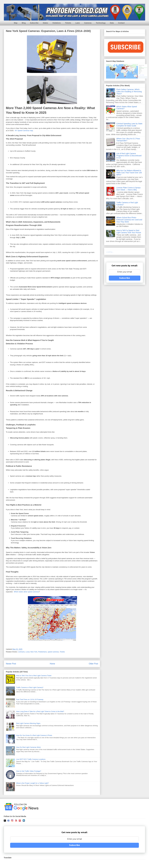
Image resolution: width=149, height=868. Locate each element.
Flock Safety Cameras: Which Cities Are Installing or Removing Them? (129, 92)
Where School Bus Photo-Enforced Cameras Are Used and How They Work (129, 220)
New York (34, 652)
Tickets (68, 23)
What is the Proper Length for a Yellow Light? (32, 783)
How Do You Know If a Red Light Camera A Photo (34, 735)
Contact (121, 23)
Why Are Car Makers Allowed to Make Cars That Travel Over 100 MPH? (129, 173)
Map (16, 23)
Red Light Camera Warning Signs (28, 723)
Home (52, 664)
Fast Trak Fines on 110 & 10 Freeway (30, 699)
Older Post (93, 664)
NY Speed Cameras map (24, 131)
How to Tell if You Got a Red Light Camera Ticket (34, 676)
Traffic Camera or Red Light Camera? (30, 687)
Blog (24, 23)
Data (112, 23)
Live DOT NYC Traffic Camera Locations (31, 759)
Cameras (88, 23)
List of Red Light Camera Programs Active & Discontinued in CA (129, 156)
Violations (57, 23)
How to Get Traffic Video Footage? (29, 771)
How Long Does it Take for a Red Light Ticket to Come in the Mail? (40, 711)
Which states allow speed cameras (26, 592)
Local (28, 652)
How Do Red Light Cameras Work (28, 747)
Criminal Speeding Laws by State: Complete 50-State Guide (130, 125)
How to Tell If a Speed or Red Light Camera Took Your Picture (129, 231)
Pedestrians (43, 652)
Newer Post (11, 664)
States (45, 23)
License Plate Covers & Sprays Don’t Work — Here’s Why (129, 189)
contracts (21, 652)
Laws (78, 23)
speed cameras (53, 652)
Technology (101, 23)
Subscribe (34, 23)
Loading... (110, 252)
